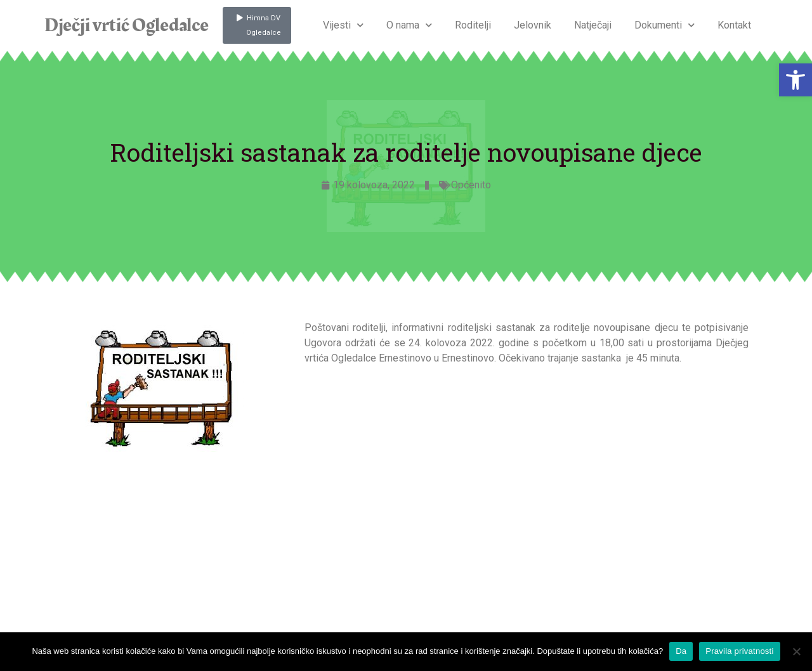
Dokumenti (665, 25)
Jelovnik (533, 25)
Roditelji (473, 25)
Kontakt (734, 25)
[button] (796, 80)
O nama (409, 25)
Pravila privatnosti (739, 651)
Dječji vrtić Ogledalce (126, 25)
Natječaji (593, 25)
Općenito (471, 185)
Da (681, 651)
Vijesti (343, 25)
